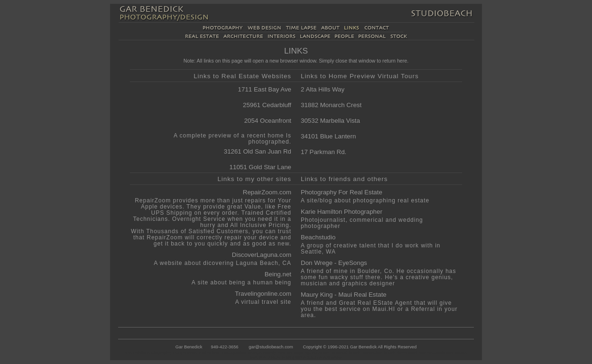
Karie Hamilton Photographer (342, 212)
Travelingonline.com (263, 294)
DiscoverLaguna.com (262, 255)
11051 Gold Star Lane (260, 167)
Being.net (278, 274)
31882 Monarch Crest (331, 105)
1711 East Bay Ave (265, 89)
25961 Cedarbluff (267, 105)
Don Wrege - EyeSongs (334, 263)
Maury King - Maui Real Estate (344, 295)
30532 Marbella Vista (330, 121)
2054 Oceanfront (268, 121)
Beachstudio (318, 237)
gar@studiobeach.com (271, 347)
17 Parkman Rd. (324, 152)
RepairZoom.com (267, 192)
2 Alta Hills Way (323, 89)
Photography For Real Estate (342, 192)
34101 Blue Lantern (328, 136)
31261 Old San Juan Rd (258, 151)
